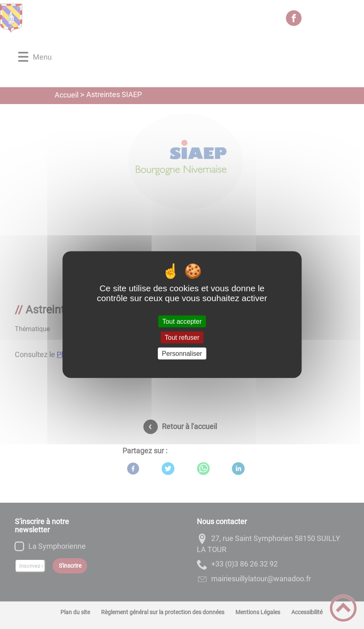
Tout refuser (182, 337)
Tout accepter (182, 321)
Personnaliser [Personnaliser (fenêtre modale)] (182, 354)
